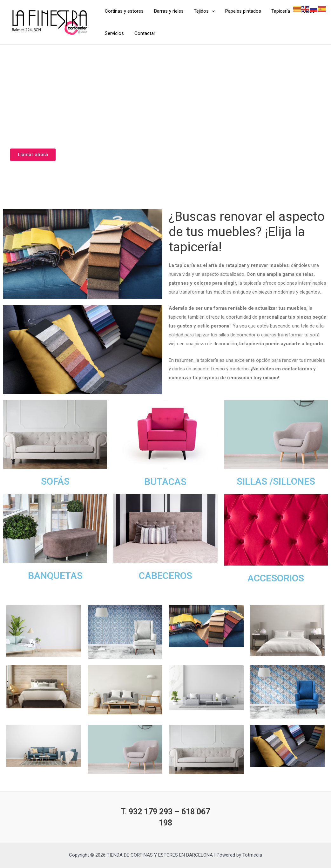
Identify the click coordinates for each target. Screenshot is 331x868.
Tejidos (202, 11)
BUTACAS (165, 482)
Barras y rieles (168, 11)
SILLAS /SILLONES (276, 481)
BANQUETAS (55, 576)
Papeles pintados (240, 11)
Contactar (144, 33)
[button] (33, 155)
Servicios (114, 33)
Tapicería (277, 11)
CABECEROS (165, 576)
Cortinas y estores (124, 11)
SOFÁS (55, 481)
